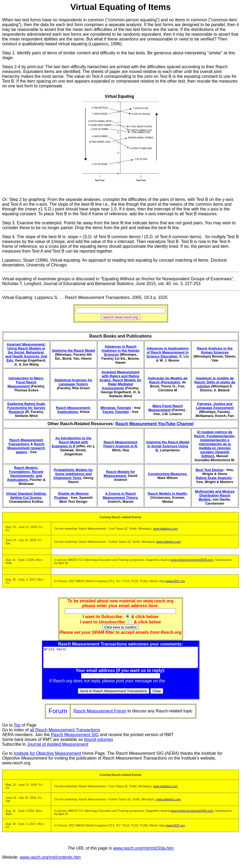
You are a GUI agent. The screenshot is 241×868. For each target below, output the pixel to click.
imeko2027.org (175, 581)
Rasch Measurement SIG (75, 739)
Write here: (121, 659)
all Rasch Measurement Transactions (65, 734)
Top (17, 729)
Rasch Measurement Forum (100, 715)
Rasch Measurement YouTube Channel (154, 424)
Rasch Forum (179, 685)
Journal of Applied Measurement (57, 748)
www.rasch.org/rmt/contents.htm (50, 861)
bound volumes (99, 743)
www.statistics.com (165, 529)
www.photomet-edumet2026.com (192, 560)
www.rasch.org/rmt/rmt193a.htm (143, 852)
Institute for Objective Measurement (48, 757)
